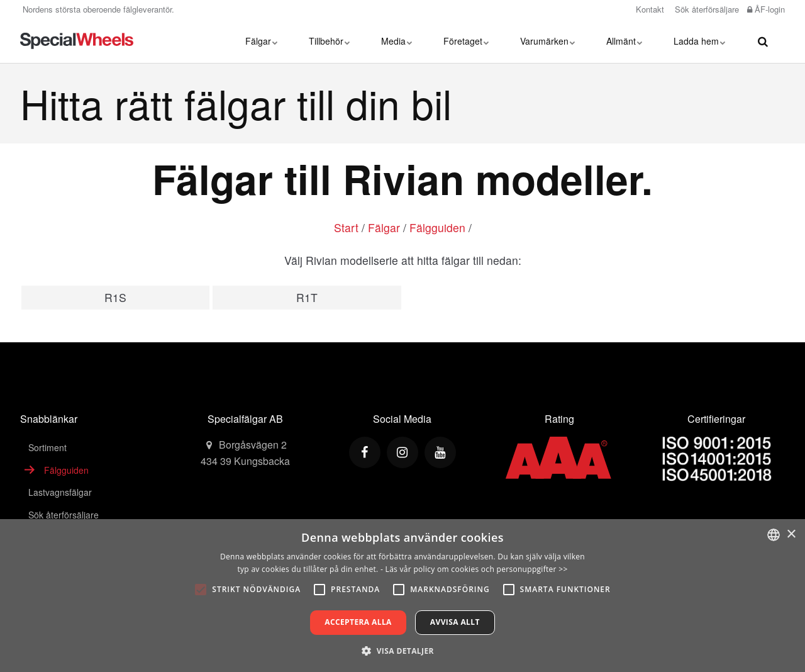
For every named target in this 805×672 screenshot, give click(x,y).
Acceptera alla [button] (358, 622)
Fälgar (261, 41)
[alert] (402, 596)
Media (397, 41)
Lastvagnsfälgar (60, 492)
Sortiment (47, 447)
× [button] (791, 535)
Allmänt (624, 41)
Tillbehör (329, 41)
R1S (115, 297)
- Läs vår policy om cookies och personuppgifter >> (474, 569)
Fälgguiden (437, 227)
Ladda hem (699, 41)
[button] (402, 651)
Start (346, 227)
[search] (763, 41)
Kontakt (649, 9)
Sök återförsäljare (706, 9)
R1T (307, 297)
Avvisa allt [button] (455, 622)
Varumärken (547, 41)
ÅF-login (766, 9)
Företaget (466, 41)
